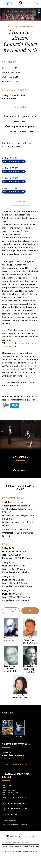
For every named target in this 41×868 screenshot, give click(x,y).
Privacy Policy (6, 836)
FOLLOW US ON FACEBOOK (17, 815)
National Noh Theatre (9, 802)
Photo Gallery (19, 740)
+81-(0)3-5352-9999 (13, 767)
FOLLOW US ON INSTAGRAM (17, 821)
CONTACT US (12, 826)
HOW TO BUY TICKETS (15, 776)
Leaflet (21, 202)
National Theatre (8, 797)
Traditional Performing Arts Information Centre (16, 809)
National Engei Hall (8, 800)
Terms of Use (24, 836)
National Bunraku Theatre (10, 804)
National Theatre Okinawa (10, 807)
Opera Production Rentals (9, 832)
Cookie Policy (15, 836)
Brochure (7, 740)
